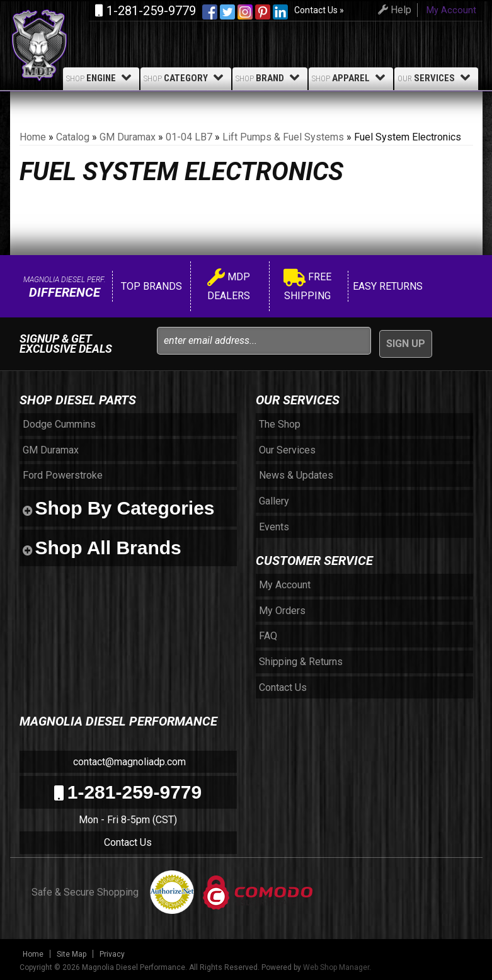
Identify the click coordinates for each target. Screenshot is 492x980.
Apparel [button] (351, 77)
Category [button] (186, 77)
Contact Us (128, 842)
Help (393, 10)
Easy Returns (386, 286)
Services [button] (436, 77)
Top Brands (150, 286)
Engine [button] (101, 77)
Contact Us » (319, 10)
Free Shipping (307, 286)
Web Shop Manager (336, 967)
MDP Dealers (229, 286)
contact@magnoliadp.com (128, 762)
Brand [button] (270, 77)
